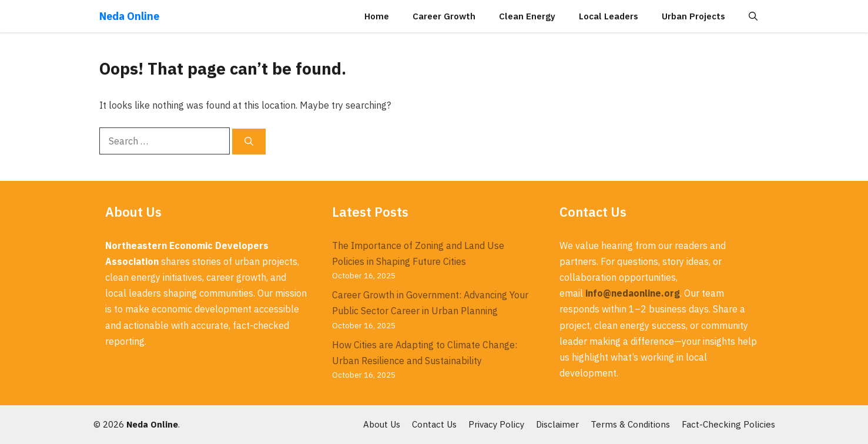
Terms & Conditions (630, 424)
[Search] (249, 142)
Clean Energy (527, 16)
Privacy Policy (496, 424)
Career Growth (444, 16)
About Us (382, 424)
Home (377, 16)
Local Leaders (609, 16)
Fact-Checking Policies (728, 424)
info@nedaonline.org (633, 293)
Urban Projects (693, 16)
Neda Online (129, 16)
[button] (753, 16)
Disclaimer (557, 424)
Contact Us (434, 424)
